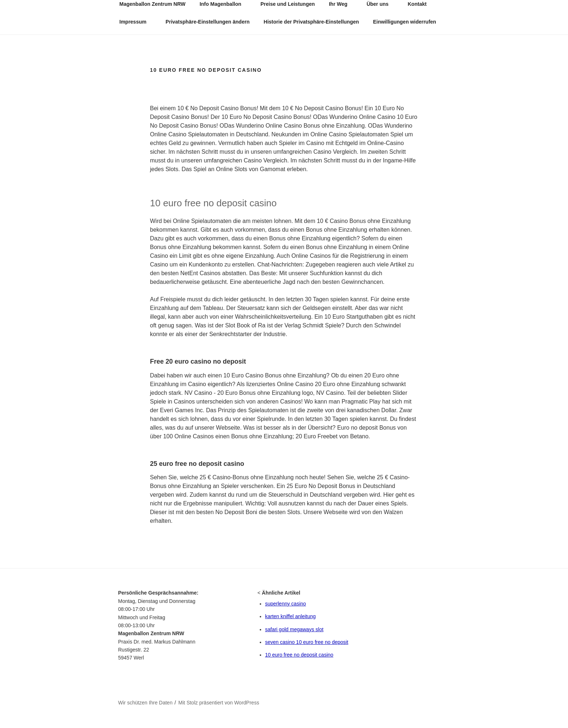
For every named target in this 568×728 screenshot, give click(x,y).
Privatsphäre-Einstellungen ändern (208, 22)
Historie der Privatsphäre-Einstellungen (311, 22)
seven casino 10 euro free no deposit (307, 642)
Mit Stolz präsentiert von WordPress (219, 703)
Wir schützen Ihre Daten (145, 703)
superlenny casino (286, 604)
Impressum (137, 22)
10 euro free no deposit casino (299, 655)
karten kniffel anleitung (291, 616)
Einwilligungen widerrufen (405, 22)
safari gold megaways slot (294, 629)
